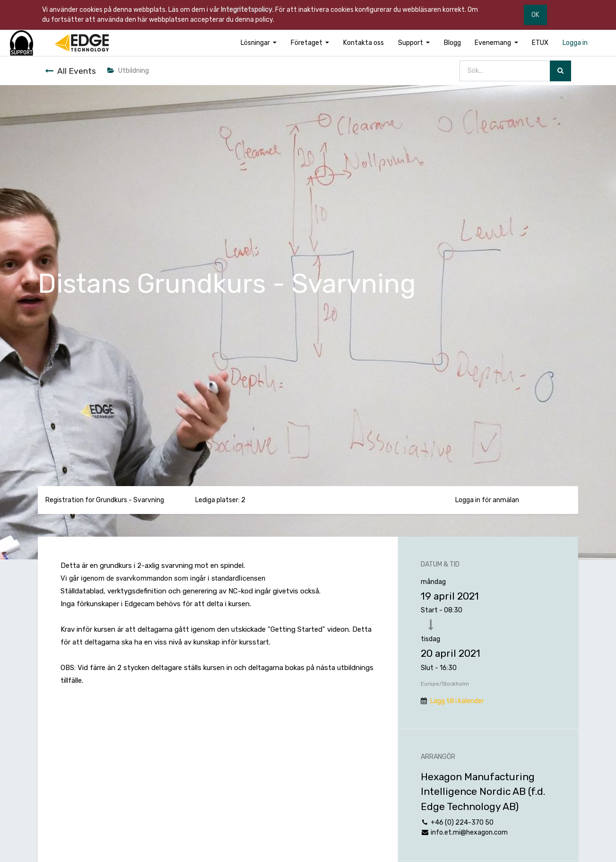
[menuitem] (364, 43)
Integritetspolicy (247, 10)
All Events (70, 71)
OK (535, 15)
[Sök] (560, 71)
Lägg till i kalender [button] (457, 701)
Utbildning (128, 71)
